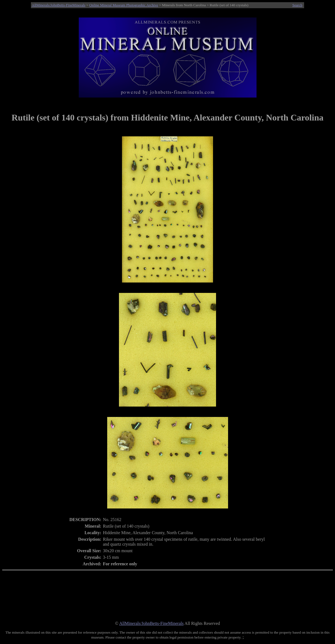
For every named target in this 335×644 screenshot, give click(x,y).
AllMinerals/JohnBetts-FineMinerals (59, 5)
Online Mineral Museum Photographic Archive (124, 5)
